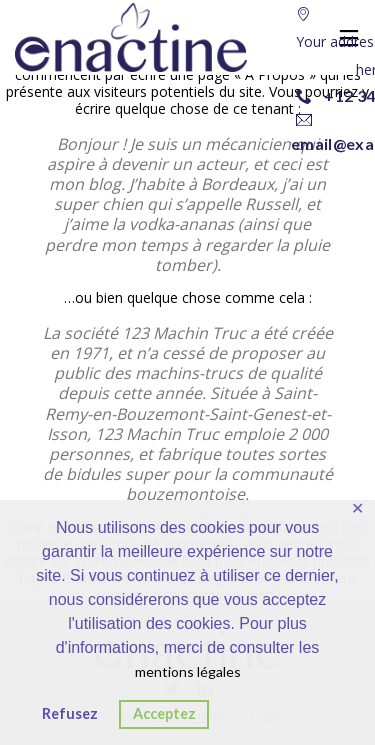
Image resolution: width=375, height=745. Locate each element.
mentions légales (188, 671)
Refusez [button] (70, 713)
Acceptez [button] (164, 713)
